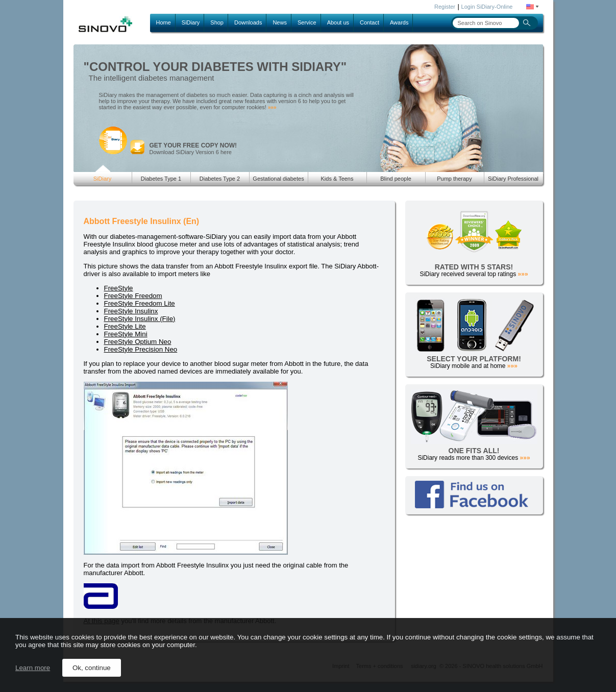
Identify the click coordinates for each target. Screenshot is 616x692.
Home (164, 22)
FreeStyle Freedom (133, 296)
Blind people (396, 179)
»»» (272, 107)
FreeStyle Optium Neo (138, 342)
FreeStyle (119, 288)
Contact (369, 22)
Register (445, 7)
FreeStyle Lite (125, 326)
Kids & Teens (337, 179)
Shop (217, 22)
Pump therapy (454, 179)
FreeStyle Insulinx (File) (140, 319)
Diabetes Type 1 (161, 179)
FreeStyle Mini (126, 334)
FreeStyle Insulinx (131, 311)
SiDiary (191, 22)
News (280, 22)
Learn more (33, 668)
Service (307, 22)
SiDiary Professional (513, 179)
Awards (399, 22)
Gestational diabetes (278, 179)
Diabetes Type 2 (220, 179)
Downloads (248, 22)
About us (338, 22)
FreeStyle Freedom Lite (140, 303)
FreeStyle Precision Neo (141, 349)
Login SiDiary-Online (487, 7)
